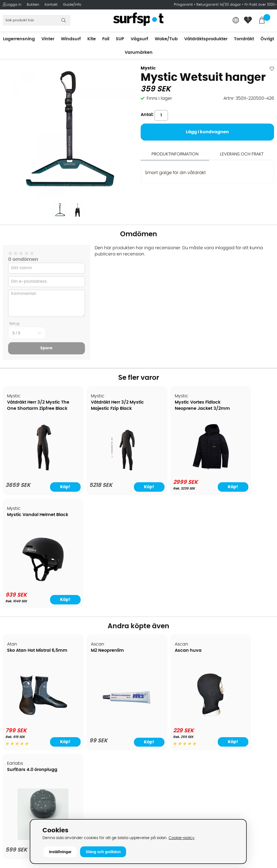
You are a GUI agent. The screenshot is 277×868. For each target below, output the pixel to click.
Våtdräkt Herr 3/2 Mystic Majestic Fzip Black (98, 409)
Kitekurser (16, 753)
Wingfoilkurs (18, 770)
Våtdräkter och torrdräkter (169, 713)
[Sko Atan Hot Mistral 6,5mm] (35, 607)
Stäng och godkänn (103, 852)
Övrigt (267, 39)
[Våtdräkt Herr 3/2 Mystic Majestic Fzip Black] (104, 472)
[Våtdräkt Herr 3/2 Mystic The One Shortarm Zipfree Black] (35, 472)
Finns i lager (159, 98)
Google (216, 760)
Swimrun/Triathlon (160, 721)
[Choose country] (236, 21)
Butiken (33, 5)
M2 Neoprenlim (93, 538)
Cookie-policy (182, 838)
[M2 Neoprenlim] (104, 611)
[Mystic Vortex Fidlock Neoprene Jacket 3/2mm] (173, 471)
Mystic (148, 68)
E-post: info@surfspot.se (100, 818)
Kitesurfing (152, 680)
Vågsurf (139, 39)
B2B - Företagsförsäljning (32, 729)
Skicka (263, 722)
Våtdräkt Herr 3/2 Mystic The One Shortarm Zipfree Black (32, 409)
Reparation (17, 745)
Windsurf (71, 39)
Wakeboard (153, 697)
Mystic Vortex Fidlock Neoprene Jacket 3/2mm (168, 409)
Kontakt (51, 5)
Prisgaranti (184, 5)
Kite (92, 39)
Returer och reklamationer (33, 721)
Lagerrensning (19, 39)
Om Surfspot (19, 672)
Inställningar (60, 852)
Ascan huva (158, 538)
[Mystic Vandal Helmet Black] (242, 471)
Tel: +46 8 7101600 (92, 810)
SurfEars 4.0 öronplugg (239, 538)
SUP (120, 39)
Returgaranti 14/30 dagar (219, 5)
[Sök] (37, 20)
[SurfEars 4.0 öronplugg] (242, 611)
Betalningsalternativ (27, 697)
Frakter (13, 705)
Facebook (219, 787)
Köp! (53, 487)
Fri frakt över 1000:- (261, 5)
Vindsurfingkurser (24, 761)
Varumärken (139, 52)
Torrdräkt (244, 39)
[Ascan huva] (173, 607)
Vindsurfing (153, 672)
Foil (106, 39)
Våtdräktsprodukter (206, 39)
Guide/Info (72, 5)
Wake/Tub (166, 39)
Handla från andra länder (33, 713)
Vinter (48, 39)
